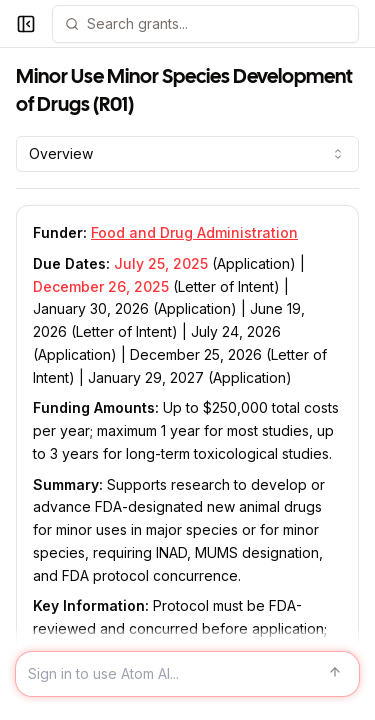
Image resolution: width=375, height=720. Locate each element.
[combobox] (187, 154)
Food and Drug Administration (194, 232)
